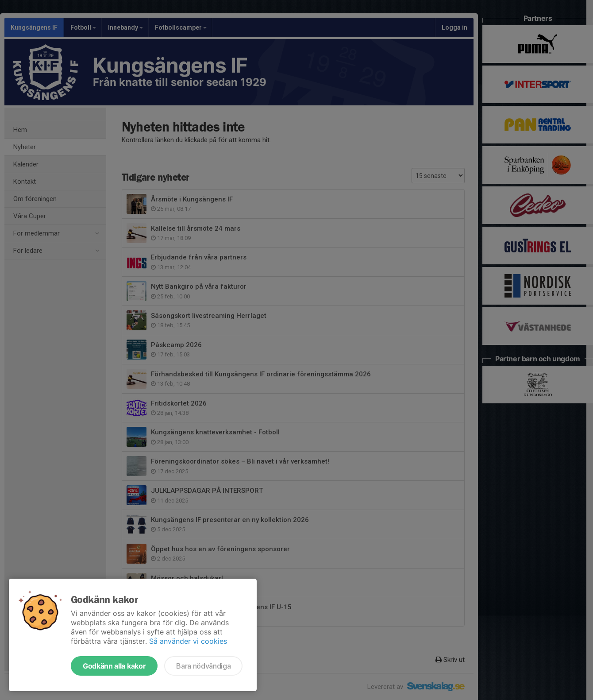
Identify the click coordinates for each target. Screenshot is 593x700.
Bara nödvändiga (203, 666)
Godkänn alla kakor (114, 666)
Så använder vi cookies (188, 641)
